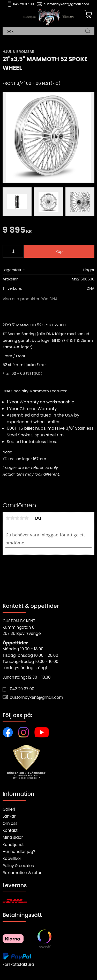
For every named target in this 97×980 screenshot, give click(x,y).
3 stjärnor (17, 518)
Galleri (9, 809)
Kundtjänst (13, 845)
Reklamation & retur (22, 873)
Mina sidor (13, 837)
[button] (5, 18)
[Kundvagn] (88, 14)
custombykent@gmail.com (66, 4)
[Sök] (88, 31)
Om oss (10, 823)
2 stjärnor (12, 518)
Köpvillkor (12, 858)
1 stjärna (8, 518)
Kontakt (10, 830)
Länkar (9, 816)
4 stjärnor (22, 518)
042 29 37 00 (24, 4)
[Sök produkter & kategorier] (46, 31)
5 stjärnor (26, 518)
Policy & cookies (18, 866)
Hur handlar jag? (19, 852)
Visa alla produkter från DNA (30, 299)
